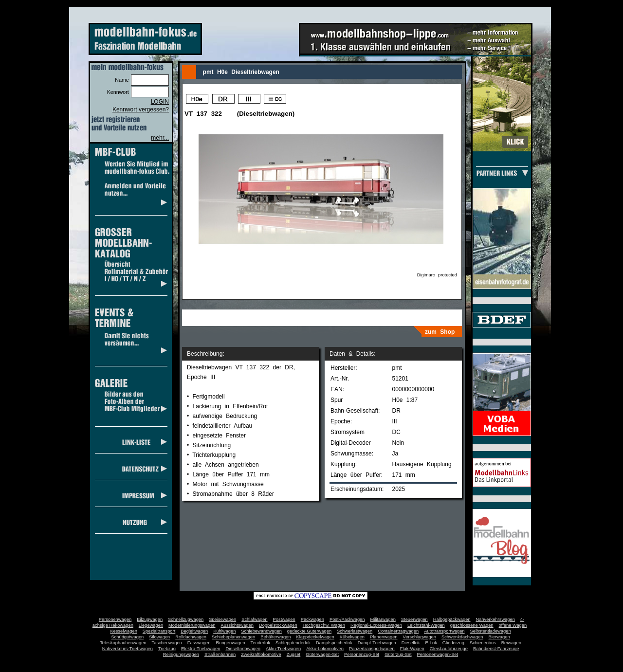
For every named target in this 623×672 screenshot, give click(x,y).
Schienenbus (483, 643)
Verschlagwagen (420, 637)
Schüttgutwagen (127, 637)
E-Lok (431, 643)
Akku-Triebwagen (283, 649)
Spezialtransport (159, 631)
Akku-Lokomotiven (325, 649)
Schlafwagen (254, 619)
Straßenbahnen (220, 654)
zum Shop (440, 332)
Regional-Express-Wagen (376, 625)
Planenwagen (384, 637)
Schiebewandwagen (261, 631)
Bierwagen (499, 637)
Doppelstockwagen (278, 625)
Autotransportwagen (444, 631)
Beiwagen (511, 643)
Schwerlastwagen (355, 631)
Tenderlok (260, 643)
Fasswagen (199, 643)
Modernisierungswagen (192, 625)
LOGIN (160, 102)
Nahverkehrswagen (495, 619)
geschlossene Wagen (472, 625)
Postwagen (284, 619)
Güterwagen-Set (322, 654)
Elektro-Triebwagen (201, 649)
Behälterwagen (275, 637)
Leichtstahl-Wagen (426, 625)
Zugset (294, 654)
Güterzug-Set (398, 654)
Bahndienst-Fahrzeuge (496, 649)
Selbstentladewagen (491, 631)
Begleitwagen (194, 631)
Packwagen (312, 619)
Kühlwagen (224, 631)
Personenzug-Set (362, 654)
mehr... (160, 138)
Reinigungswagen (181, 654)
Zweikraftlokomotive (261, 654)
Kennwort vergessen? (141, 109)
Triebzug (167, 649)
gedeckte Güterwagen (309, 631)
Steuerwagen (414, 619)
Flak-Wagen (412, 649)
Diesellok (411, 643)
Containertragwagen (398, 631)
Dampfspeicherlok (334, 643)
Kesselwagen (124, 631)
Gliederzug (453, 643)
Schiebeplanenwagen (233, 637)
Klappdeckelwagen (315, 637)
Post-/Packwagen (347, 619)
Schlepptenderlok (293, 643)
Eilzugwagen (150, 619)
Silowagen (159, 637)
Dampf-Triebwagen (377, 643)
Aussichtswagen (237, 625)
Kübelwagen (352, 637)
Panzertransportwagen (372, 649)
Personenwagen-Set (438, 654)
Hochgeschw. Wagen (324, 625)
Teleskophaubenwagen (123, 643)
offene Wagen (513, 625)
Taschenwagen (167, 643)
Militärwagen (383, 619)
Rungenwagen (230, 643)
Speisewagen (222, 619)
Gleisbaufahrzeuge (449, 649)
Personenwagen (115, 619)
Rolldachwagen (191, 637)
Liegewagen (151, 625)
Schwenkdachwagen (462, 637)
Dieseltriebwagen (243, 649)
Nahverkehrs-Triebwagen (128, 649)
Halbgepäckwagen (452, 619)
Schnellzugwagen (186, 619)
